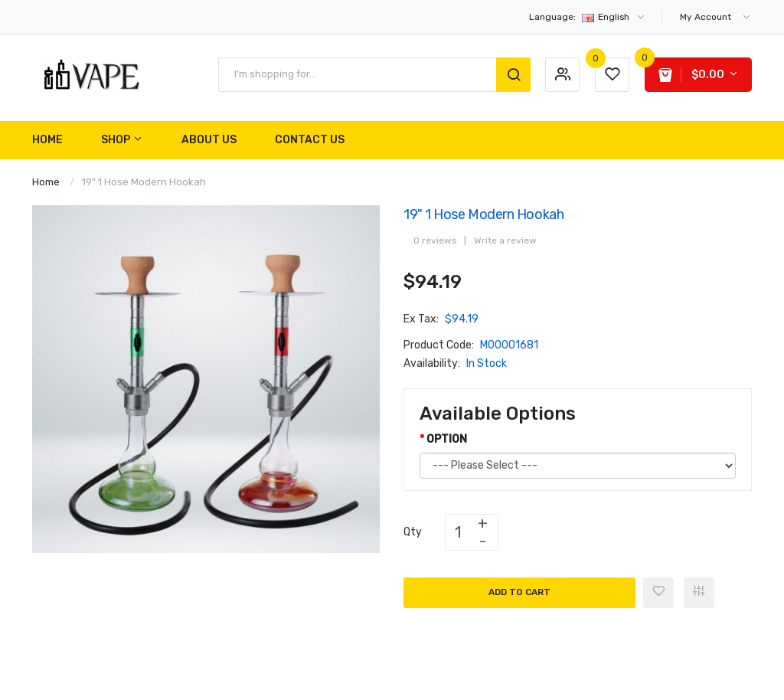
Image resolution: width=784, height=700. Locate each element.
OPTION (447, 439)
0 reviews (435, 240)
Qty (413, 532)
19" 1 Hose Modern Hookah (144, 182)
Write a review (505, 240)
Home (46, 182)
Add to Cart (519, 592)
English (588, 17)
